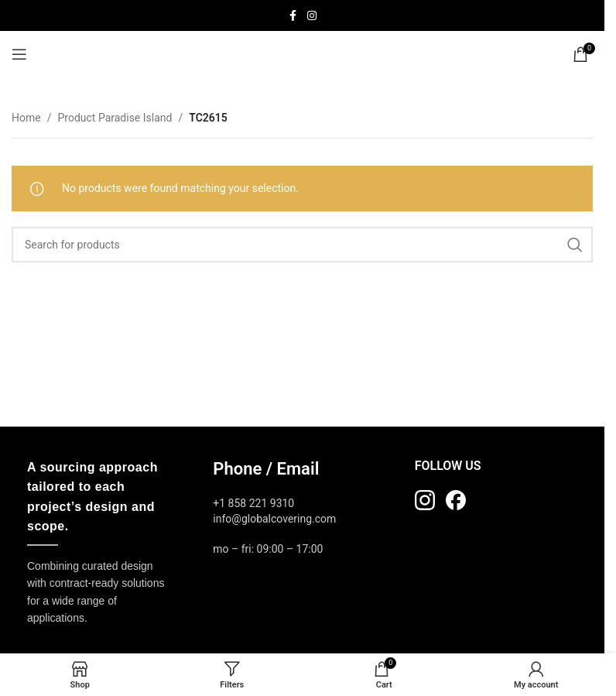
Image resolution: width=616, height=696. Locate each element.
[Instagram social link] (312, 16)
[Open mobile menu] (19, 54)
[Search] (302, 245)
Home (26, 118)
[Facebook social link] (293, 16)
